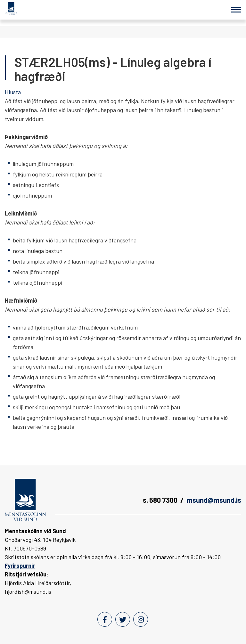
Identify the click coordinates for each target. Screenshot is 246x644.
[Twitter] (123, 619)
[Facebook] (105, 619)
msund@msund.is (214, 500)
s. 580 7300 (160, 500)
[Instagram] (141, 619)
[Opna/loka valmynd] (236, 10)
